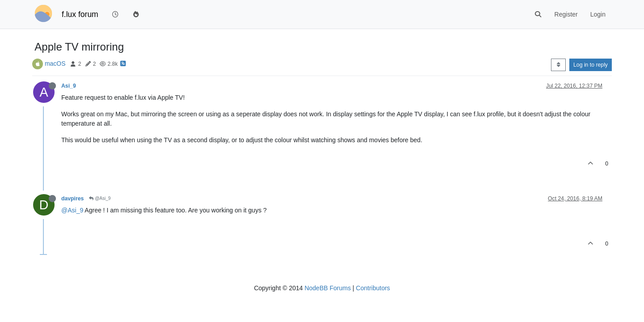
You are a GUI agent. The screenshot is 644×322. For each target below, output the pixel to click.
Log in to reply (591, 65)
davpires (72, 199)
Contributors (373, 288)
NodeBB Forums (328, 288)
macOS (55, 64)
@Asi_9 (100, 198)
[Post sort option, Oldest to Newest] (558, 65)
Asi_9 (69, 86)
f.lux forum (80, 14)
